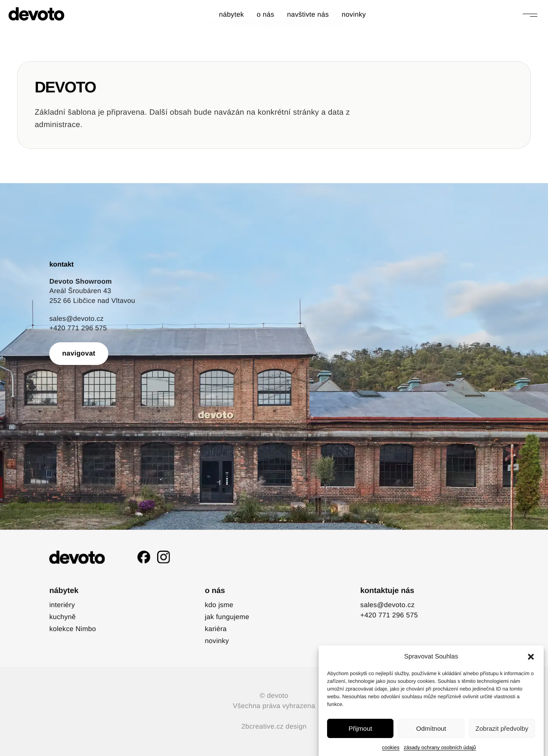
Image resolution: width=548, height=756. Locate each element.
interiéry (62, 605)
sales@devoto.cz (76, 319)
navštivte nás (308, 15)
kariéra (216, 629)
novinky (354, 15)
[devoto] (36, 14)
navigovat (79, 354)
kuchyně (63, 617)
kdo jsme (219, 605)
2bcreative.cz (262, 727)
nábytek (231, 15)
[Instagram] (164, 557)
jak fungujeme (227, 617)
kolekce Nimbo (73, 629)
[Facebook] (144, 557)
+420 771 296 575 (78, 328)
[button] (531, 682)
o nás (266, 15)
